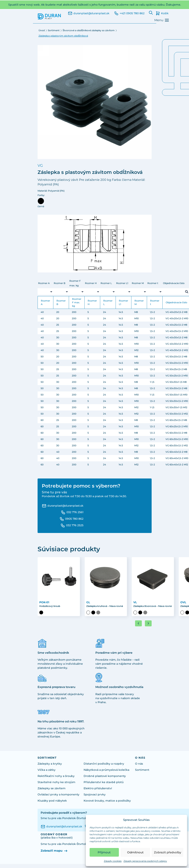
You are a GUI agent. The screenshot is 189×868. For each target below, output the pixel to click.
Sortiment (54, 30)
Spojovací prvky (95, 794)
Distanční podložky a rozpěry (104, 764)
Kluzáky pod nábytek (52, 801)
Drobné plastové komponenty (105, 776)
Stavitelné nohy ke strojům (56, 782)
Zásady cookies (113, 861)
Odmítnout (135, 852)
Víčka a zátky (47, 770)
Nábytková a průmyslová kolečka (106, 770)
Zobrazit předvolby (168, 852)
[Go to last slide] (138, 623)
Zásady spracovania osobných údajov (145, 861)
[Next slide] (148, 623)
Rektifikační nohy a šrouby (56, 776)
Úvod (42, 30)
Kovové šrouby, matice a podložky (107, 801)
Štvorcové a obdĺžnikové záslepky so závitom (89, 30)
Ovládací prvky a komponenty (58, 794)
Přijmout (104, 852)
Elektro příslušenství (98, 788)
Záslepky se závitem (52, 788)
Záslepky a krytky (50, 764)
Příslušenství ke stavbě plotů (104, 782)
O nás (139, 764)
